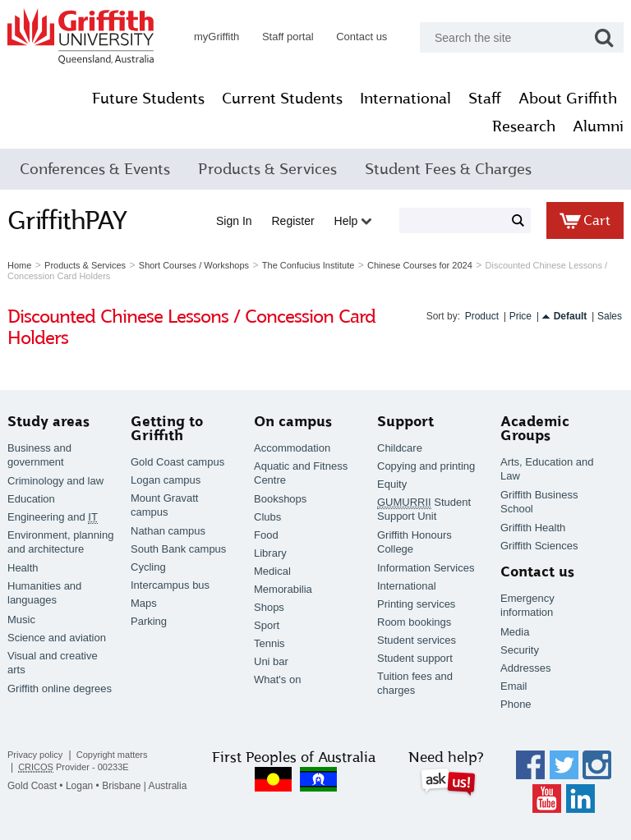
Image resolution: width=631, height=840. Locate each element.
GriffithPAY (67, 220)
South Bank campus (178, 549)
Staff (485, 99)
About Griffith (568, 99)
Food (266, 535)
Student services (417, 640)
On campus (293, 422)
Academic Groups (535, 429)
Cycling (148, 567)
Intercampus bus (170, 585)
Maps (144, 603)
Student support (415, 658)
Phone (516, 704)
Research (524, 126)
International (405, 99)
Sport (267, 625)
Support (405, 422)
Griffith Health (533, 528)
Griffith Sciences (539, 546)
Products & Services (267, 169)
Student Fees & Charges (448, 169)
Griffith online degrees (60, 689)
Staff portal (288, 37)
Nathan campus (168, 531)
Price (520, 316)
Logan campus (166, 480)
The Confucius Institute (309, 265)
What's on (277, 679)
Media (515, 632)
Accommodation (292, 448)
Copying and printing (426, 466)
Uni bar (271, 661)
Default (571, 316)
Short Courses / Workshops (194, 265)
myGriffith (216, 37)
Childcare (400, 448)
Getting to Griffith (167, 429)
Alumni (598, 126)
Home (19, 265)
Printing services (416, 604)
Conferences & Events (95, 169)
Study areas (48, 422)
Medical (272, 571)
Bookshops (280, 499)
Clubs (267, 517)
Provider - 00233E (74, 767)
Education (31, 499)
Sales (610, 316)
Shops (269, 607)
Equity (392, 484)
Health (23, 568)
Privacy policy (35, 755)
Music (21, 620)
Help (353, 221)
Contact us (362, 37)
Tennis (269, 643)
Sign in (234, 221)
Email (514, 686)
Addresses (525, 668)
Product (482, 316)
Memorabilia (283, 589)
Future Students (148, 99)
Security (520, 650)
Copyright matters (112, 755)
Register (293, 221)
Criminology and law (55, 481)
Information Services (426, 568)
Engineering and (53, 517)
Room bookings (414, 622)
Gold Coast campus (177, 462)
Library (270, 553)
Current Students (282, 99)
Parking (149, 621)
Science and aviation (57, 638)
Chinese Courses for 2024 (420, 265)
